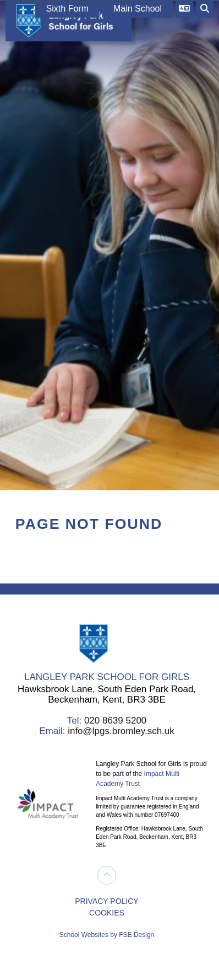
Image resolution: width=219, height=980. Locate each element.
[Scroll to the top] (107, 875)
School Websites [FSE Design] (84, 935)
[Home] (66, 21)
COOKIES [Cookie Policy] (107, 913)
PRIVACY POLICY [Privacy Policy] (106, 901)
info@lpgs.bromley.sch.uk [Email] (121, 731)
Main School (138, 9)
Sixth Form (67, 9)
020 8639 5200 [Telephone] (115, 721)
